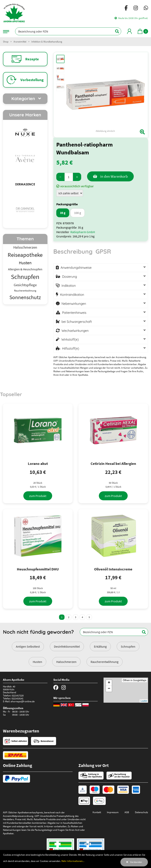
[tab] (73, 253)
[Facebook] (126, 9)
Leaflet (144, 701)
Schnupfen (128, 646)
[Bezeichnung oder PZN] (68, 31)
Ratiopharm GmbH (83, 232)
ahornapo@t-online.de (23, 701)
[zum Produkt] (38, 496)
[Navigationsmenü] (6, 31)
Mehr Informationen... (73, 861)
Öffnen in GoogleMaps (135, 680)
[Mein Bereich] (129, 31)
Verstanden (136, 862)
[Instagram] (136, 9)
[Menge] (69, 177)
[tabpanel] (101, 307)
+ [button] (109, 683)
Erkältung (100, 646)
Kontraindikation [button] (72, 295)
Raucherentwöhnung (105, 662)
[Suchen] (115, 31)
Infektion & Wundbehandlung (47, 42)
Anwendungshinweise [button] (76, 268)
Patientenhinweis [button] (74, 313)
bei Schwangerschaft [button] (77, 322)
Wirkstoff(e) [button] (70, 339)
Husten (37, 662)
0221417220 (18, 695)
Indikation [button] (69, 286)
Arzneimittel (20, 42)
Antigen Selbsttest (28, 646)
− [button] (109, 689)
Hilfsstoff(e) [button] (71, 348)
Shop (6, 42)
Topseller (11, 394)
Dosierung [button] (70, 277)
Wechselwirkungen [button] (75, 331)
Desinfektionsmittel (67, 646)
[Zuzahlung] (70, 193)
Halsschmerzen (66, 662)
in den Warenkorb (114, 176)
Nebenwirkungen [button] (74, 304)
